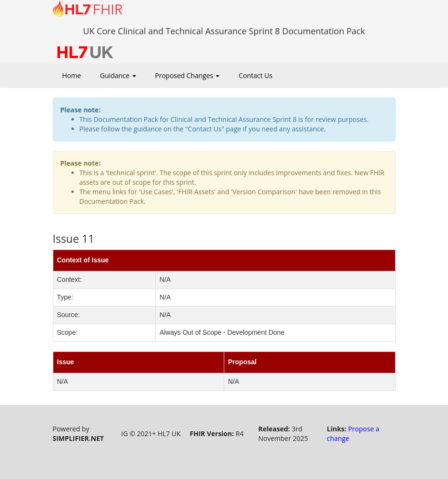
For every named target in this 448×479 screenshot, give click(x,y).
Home (72, 75)
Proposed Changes (188, 75)
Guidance (118, 75)
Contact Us (255, 75)
